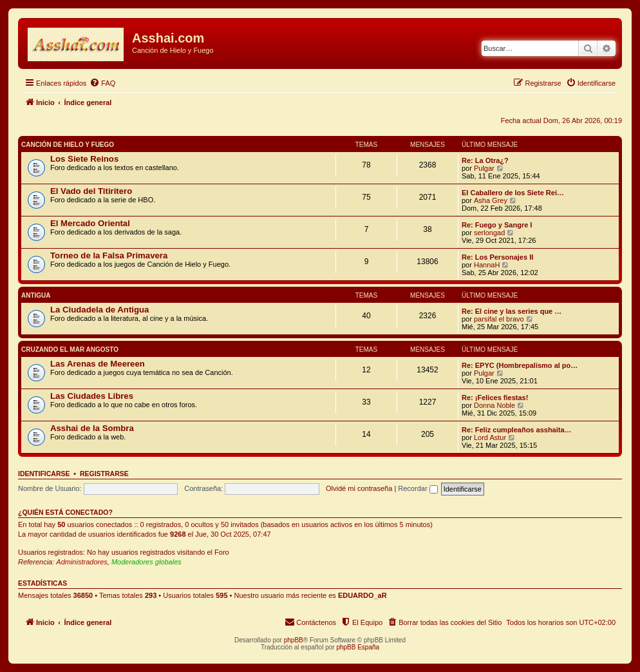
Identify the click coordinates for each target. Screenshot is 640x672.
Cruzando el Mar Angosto (70, 350)
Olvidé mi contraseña (359, 488)
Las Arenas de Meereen (98, 364)
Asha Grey (491, 200)
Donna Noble (494, 405)
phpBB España (358, 647)
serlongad (489, 233)
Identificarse (44, 474)
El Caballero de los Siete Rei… (513, 193)
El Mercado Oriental (90, 223)
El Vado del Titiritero (91, 191)
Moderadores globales (146, 562)
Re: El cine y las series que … (512, 311)
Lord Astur (490, 437)
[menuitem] (102, 83)
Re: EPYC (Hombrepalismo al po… (520, 365)
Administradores (81, 562)
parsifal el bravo (499, 319)
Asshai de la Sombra (92, 428)
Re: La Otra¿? (485, 160)
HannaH (487, 265)
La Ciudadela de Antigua (99, 310)
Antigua (36, 295)
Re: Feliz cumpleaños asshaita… (517, 430)
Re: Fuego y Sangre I (497, 225)
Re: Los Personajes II (497, 257)
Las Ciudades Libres (92, 396)
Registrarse (104, 474)
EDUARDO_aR (362, 595)
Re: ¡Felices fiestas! (495, 398)
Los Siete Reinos (84, 159)
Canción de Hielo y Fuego (68, 145)
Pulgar (484, 168)
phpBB (294, 640)
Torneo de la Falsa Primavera (109, 255)
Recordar (418, 488)
